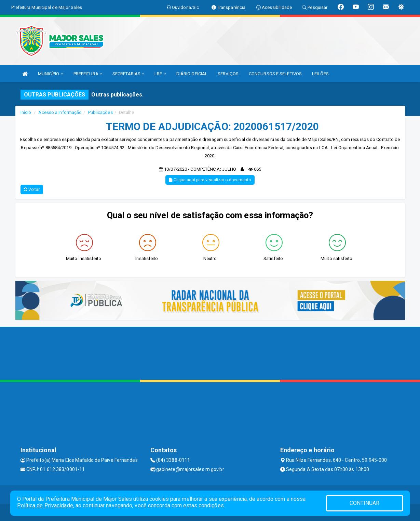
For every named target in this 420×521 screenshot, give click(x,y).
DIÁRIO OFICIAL (192, 74)
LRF (160, 74)
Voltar (32, 190)
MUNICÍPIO (51, 74)
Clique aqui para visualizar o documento (210, 180)
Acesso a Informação (60, 112)
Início (26, 112)
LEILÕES (320, 74)
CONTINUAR (365, 503)
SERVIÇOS (228, 74)
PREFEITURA (88, 74)
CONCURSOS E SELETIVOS (275, 74)
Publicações (100, 112)
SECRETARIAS (128, 74)
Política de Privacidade (45, 505)
